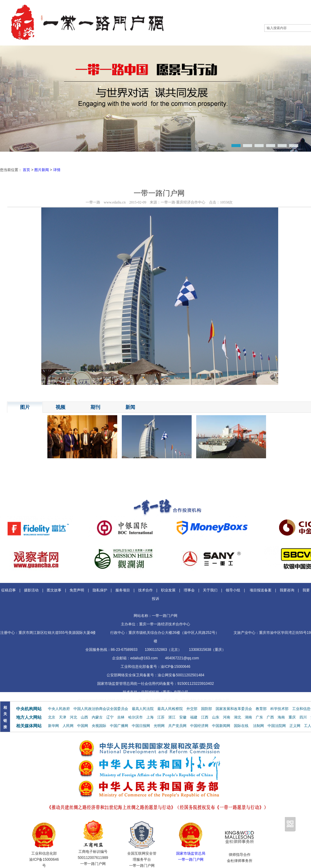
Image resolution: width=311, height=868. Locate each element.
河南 (227, 717)
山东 (216, 717)
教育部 (261, 709)
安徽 (183, 717)
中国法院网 (277, 726)
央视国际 (99, 726)
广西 (270, 717)
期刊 (95, 407)
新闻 (130, 407)
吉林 (121, 717)
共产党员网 (177, 726)
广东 (259, 717)
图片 (25, 407)
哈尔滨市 (135, 717)
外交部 (192, 709)
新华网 (53, 726)
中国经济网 (199, 726)
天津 (63, 717)
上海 (150, 717)
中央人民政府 (59, 709)
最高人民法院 (143, 709)
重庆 (292, 717)
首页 (26, 170)
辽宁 (110, 717)
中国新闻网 (221, 726)
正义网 (295, 726)
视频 (60, 407)
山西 (84, 717)
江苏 (161, 717)
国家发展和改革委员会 (234, 709)
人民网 (68, 726)
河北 (73, 717)
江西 (205, 717)
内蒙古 (97, 717)
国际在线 (241, 726)
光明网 (159, 726)
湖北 (238, 717)
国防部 (207, 709)
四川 (303, 717)
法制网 (258, 726)
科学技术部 (279, 709)
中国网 (83, 726)
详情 (57, 170)
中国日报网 (141, 726)
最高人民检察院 (170, 709)
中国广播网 (119, 726)
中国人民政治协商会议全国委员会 (101, 709)
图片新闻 (42, 170)
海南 (281, 717)
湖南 (248, 717)
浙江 (172, 717)
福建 (194, 717)
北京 (52, 717)
